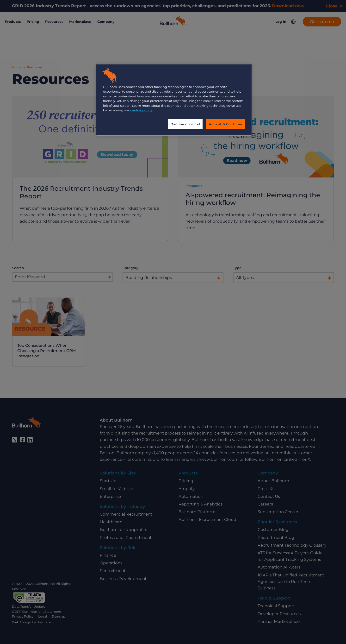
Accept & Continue (226, 124)
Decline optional (185, 124)
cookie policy (141, 110)
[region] (174, 100)
